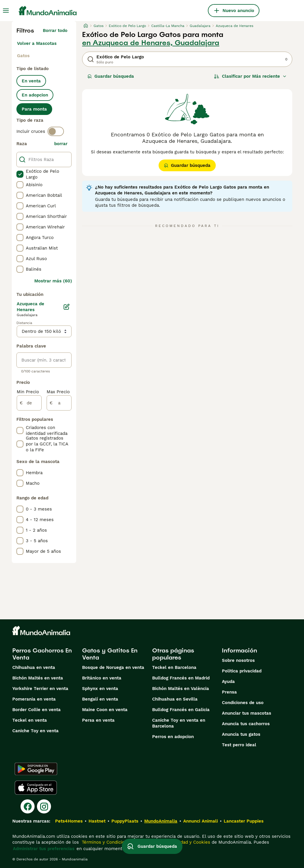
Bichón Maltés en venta (38, 678)
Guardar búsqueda (111, 76)
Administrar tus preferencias (44, 849)
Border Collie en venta (36, 710)
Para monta (34, 109)
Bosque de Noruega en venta (113, 667)
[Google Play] (36, 769)
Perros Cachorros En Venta (42, 654)
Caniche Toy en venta (35, 731)
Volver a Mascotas (37, 43)
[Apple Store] (36, 788)
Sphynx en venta (100, 689)
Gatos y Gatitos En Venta (110, 654)
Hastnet (97, 821)
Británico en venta (102, 678)
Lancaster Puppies (244, 821)
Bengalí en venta (100, 699)
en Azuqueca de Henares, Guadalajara (151, 43)
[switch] (56, 131)
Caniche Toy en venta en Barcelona (179, 723)
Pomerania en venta (34, 699)
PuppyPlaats (125, 821)
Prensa (229, 692)
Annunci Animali (201, 821)
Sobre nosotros (238, 660)
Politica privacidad (242, 671)
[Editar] (66, 307)
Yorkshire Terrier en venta (40, 689)
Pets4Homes (69, 821)
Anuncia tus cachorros (246, 724)
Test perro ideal (239, 745)
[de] (29, 403)
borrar (61, 144)
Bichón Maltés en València (181, 689)
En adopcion (35, 95)
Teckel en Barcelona (174, 667)
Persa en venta (98, 720)
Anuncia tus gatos (241, 734)
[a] (59, 403)
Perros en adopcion (173, 737)
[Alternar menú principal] (6, 11)
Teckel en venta (30, 720)
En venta (31, 81)
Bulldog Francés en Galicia (181, 710)
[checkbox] (20, 174)
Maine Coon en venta (105, 710)
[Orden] (250, 76)
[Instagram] (44, 806)
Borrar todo (55, 30)
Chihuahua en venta (34, 667)
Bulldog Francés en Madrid (181, 678)
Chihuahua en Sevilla (175, 699)
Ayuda (228, 681)
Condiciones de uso (243, 703)
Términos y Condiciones (106, 842)
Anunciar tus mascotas (247, 713)
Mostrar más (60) (53, 281)
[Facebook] (28, 806)
